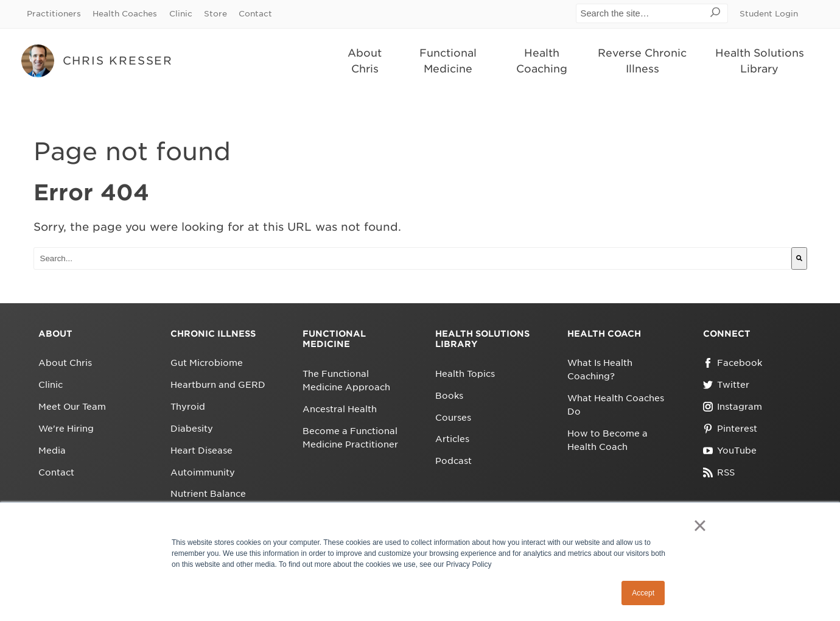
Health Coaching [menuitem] (542, 61)
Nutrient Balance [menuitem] (208, 494)
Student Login (769, 14)
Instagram (733, 407)
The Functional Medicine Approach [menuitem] (346, 381)
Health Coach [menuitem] (604, 334)
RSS (719, 472)
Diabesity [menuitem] (192, 429)
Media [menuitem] (52, 451)
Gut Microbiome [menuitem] (207, 363)
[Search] (799, 258)
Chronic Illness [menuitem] (213, 334)
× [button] (700, 525)
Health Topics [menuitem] (465, 374)
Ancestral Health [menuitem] (340, 409)
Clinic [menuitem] (181, 14)
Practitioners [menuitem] (54, 14)
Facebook (733, 363)
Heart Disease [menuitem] (201, 451)
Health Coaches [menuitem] (125, 14)
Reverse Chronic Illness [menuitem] (642, 61)
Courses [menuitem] (453, 418)
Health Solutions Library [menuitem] (760, 61)
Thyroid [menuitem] (188, 407)
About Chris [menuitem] (365, 61)
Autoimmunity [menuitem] (203, 472)
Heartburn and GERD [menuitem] (218, 385)
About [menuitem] (55, 334)
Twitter (726, 385)
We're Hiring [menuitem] (66, 429)
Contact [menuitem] (255, 14)
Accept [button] (643, 593)
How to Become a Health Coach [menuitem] (607, 440)
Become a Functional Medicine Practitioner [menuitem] (350, 438)
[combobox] (412, 258)
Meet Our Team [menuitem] (72, 407)
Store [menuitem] (215, 14)
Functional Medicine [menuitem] (448, 61)
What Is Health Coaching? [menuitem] (600, 370)
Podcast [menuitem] (453, 461)
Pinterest (730, 429)
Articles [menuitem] (452, 439)
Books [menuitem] (449, 396)
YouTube (730, 451)
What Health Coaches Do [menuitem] (616, 405)
